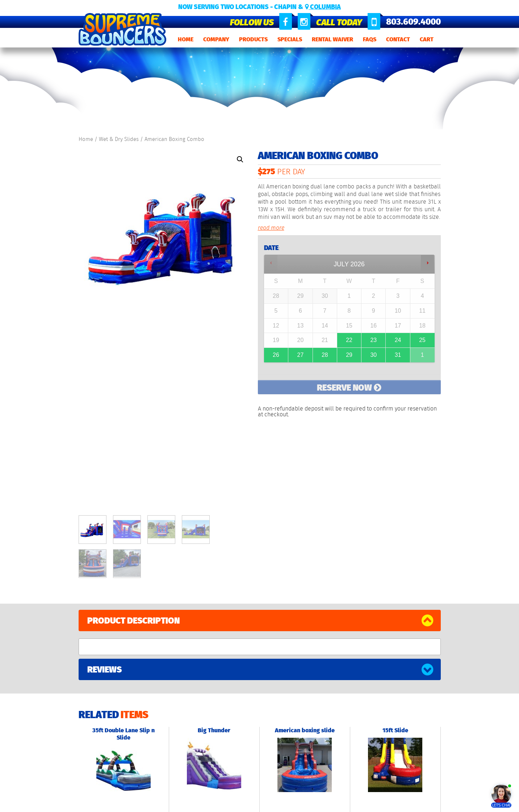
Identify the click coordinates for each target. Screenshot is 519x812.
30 (373, 355)
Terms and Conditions (243, 804)
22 (349, 340)
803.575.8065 (294, 724)
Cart (427, 39)
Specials (290, 39)
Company (216, 39)
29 (349, 355)
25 (422, 340)
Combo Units (153, 713)
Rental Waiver (332, 39)
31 (398, 355)
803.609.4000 (413, 22)
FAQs (370, 39)
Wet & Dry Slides (119, 139)
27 (301, 355)
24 (398, 340)
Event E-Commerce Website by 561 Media (397, 743)
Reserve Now (349, 388)
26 (276, 355)
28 (325, 355)
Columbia (323, 7)
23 (373, 340)
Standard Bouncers (162, 701)
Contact (398, 39)
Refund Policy (286, 804)
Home (186, 39)
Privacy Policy (200, 804)
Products (253, 39)
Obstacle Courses (160, 735)
